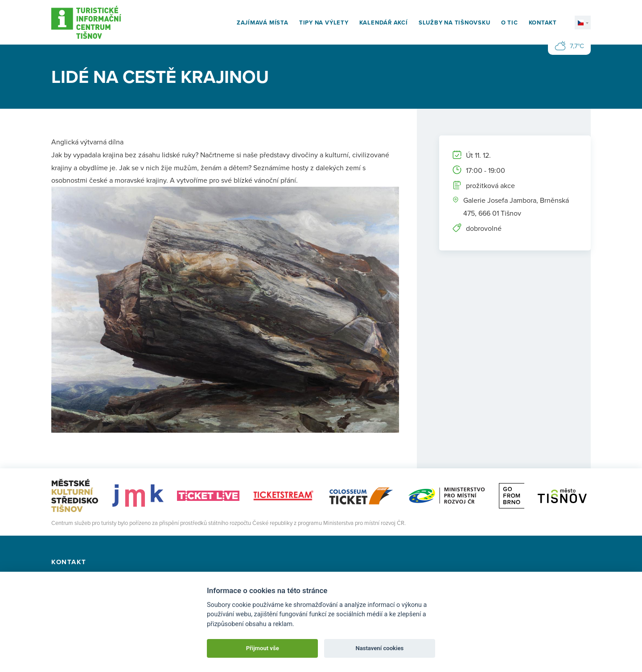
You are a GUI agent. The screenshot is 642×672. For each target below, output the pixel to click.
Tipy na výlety (324, 23)
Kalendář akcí (384, 23)
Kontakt (543, 23)
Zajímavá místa (263, 23)
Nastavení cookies (379, 648)
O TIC (510, 23)
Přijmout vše (263, 648)
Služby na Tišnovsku (455, 23)
